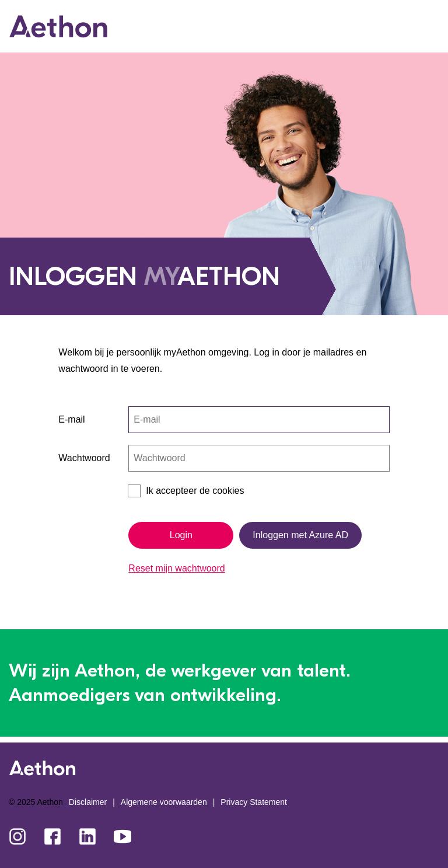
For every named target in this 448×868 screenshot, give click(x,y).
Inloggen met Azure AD (300, 535)
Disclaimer (88, 802)
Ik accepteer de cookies (195, 491)
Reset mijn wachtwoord (176, 568)
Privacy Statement (254, 802)
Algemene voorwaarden (164, 802)
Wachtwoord (84, 458)
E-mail (71, 419)
